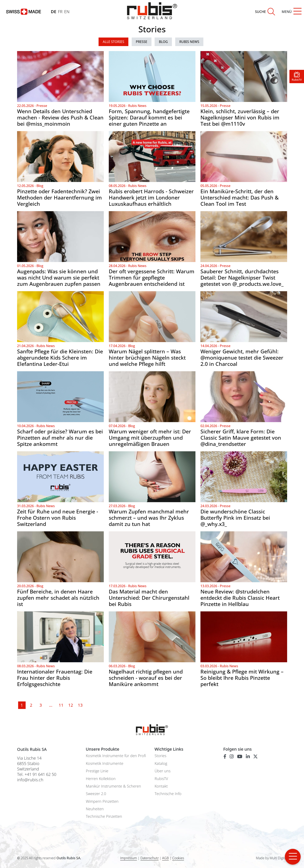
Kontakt (161, 786)
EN (67, 12)
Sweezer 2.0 (96, 794)
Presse (142, 42)
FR (60, 12)
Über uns (163, 771)
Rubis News (189, 42)
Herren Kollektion (101, 779)
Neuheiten (95, 809)
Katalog (161, 763)
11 (61, 705)
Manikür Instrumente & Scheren (113, 786)
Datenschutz (149, 858)
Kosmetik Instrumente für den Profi (116, 756)
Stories (160, 756)
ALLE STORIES (113, 42)
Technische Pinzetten (104, 816)
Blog (163, 42)
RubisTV (161, 779)
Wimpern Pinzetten (102, 801)
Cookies (178, 858)
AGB (165, 858)
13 (80, 705)
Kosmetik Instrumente (105, 763)
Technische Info (168, 794)
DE (54, 12)
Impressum (129, 858)
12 (70, 705)
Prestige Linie (97, 771)
